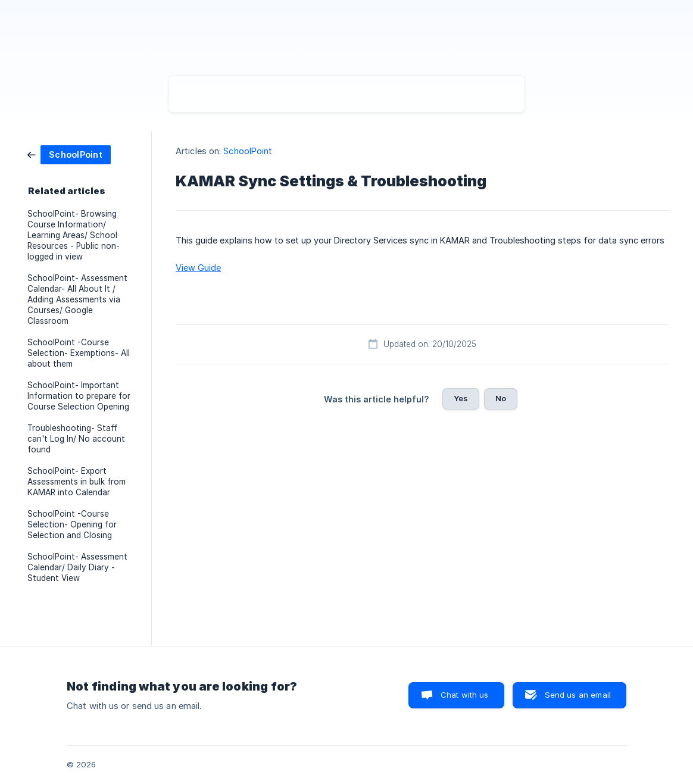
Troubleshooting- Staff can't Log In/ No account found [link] (76, 439)
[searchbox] (346, 94)
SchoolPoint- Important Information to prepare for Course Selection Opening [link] (79, 396)
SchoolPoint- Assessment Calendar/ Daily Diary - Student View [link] (77, 567)
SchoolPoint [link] (248, 151)
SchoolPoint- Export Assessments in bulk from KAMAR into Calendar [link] (77, 482)
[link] (69, 154)
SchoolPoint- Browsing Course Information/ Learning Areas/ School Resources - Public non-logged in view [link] (74, 235)
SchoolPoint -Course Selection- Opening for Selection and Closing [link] (72, 524)
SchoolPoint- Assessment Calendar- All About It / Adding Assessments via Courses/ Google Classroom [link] (77, 299)
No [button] (501, 398)
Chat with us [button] (465, 695)
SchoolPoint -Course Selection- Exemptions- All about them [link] (79, 353)
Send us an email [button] (578, 695)
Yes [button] (461, 398)
